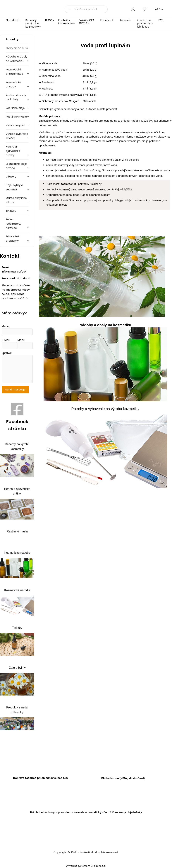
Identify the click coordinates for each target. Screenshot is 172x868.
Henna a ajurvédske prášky (13, 151)
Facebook (107, 20)
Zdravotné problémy (13, 239)
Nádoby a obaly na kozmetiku (17, 59)
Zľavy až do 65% (17, 48)
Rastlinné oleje (15, 108)
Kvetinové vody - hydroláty (17, 97)
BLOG (49, 20)
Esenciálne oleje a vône (16, 166)
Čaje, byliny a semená (14, 187)
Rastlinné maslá (16, 117)
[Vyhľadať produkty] (90, 9)
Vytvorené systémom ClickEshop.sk (86, 866)
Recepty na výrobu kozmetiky (32, 23)
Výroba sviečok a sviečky (17, 136)
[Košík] (159, 9)
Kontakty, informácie (65, 22)
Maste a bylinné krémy (16, 200)
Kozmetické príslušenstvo (14, 72)
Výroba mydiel (15, 125)
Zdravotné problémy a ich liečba (145, 23)
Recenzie (125, 20)
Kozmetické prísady (13, 84)
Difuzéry (11, 177)
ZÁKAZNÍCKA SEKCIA (87, 22)
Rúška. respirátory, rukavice (13, 224)
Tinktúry (11, 211)
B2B (161, 20)
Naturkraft (13, 20)
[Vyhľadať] (68, 9)
